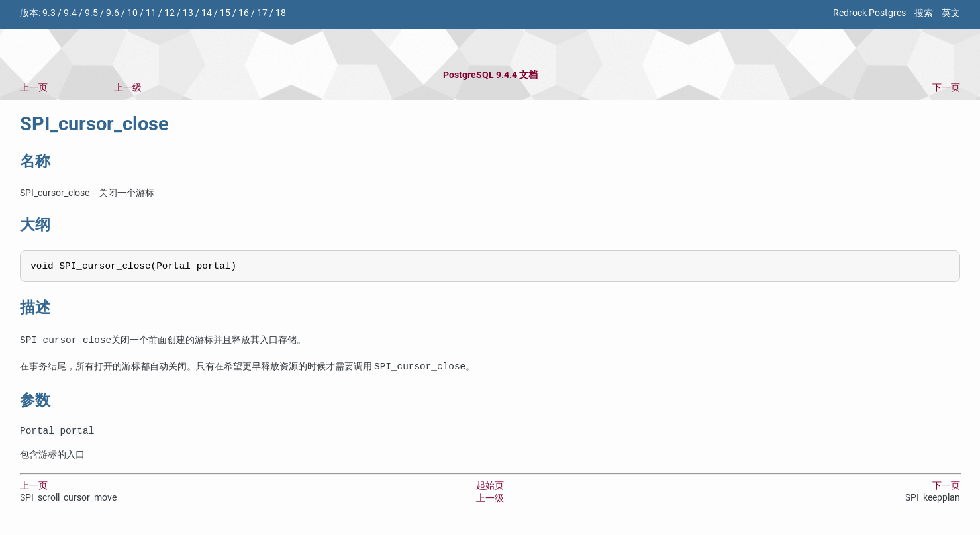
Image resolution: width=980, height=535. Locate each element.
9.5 (91, 13)
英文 (951, 13)
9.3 (49, 13)
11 (151, 13)
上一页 (34, 88)
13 (188, 13)
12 (170, 13)
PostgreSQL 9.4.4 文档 (490, 75)
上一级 (128, 88)
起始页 (490, 490)
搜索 (924, 13)
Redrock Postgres (869, 13)
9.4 (70, 13)
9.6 (113, 13)
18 (281, 13)
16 (244, 13)
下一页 (946, 88)
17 (262, 13)
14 (207, 13)
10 (132, 13)
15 (225, 13)
